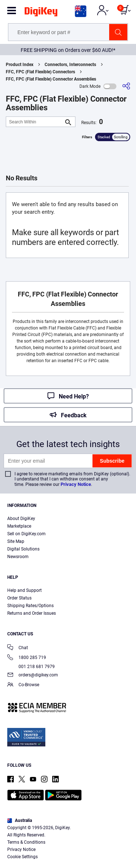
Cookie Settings (22, 857)
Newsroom (18, 557)
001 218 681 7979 (31, 667)
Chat (18, 648)
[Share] (126, 86)
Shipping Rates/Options (30, 606)
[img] (41, 13)
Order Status (19, 598)
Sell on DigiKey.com (26, 534)
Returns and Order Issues (32, 613)
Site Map (16, 541)
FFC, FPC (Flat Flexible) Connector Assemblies (51, 79)
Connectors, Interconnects (70, 65)
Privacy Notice (76, 484)
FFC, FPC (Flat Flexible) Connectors (40, 72)
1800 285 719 (27, 658)
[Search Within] (35, 122)
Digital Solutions (23, 549)
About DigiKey (21, 519)
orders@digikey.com (33, 675)
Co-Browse (23, 685)
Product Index (20, 65)
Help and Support (24, 590)
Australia (20, 820)
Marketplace (19, 526)
